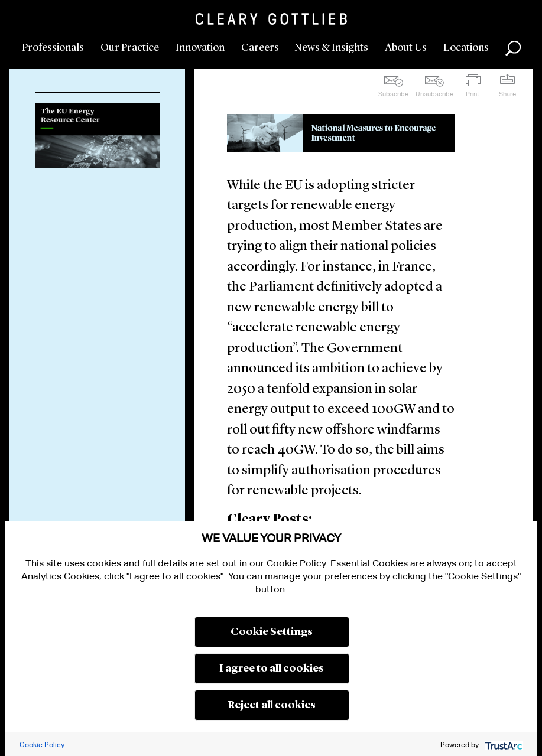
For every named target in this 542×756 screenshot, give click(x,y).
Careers (260, 48)
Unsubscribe (434, 94)
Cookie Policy (42, 744)
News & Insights (331, 48)
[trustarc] (503, 744)
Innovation (200, 48)
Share (507, 94)
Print (473, 94)
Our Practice (130, 48)
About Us (406, 48)
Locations (466, 48)
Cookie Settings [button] (272, 632)
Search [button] (513, 48)
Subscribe (393, 94)
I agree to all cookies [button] (272, 669)
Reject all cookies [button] (272, 705)
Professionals (53, 48)
